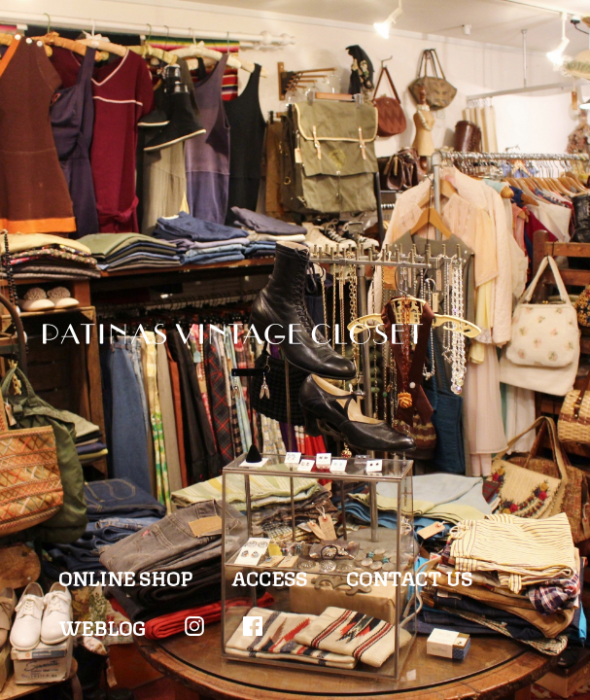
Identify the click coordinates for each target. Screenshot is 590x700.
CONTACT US (409, 577)
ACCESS (269, 577)
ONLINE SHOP (125, 577)
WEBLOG (102, 627)
